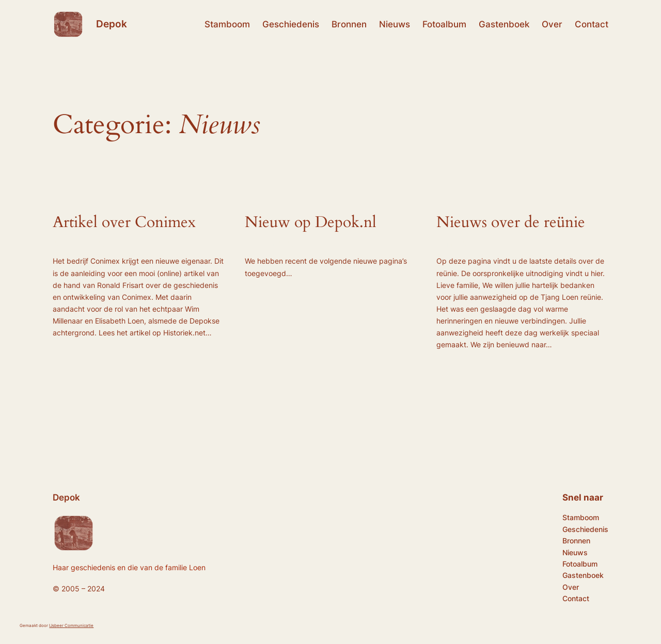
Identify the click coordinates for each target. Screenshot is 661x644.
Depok (112, 24)
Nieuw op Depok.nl (311, 223)
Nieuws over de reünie (511, 223)
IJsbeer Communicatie (71, 625)
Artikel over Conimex (124, 223)
